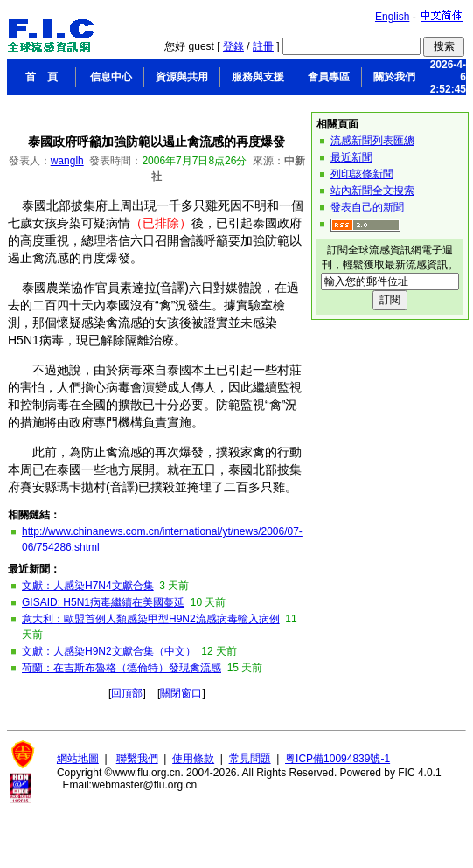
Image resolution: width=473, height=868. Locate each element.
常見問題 (250, 759)
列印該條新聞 (362, 174)
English (392, 17)
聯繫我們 (137, 759)
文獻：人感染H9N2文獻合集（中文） (109, 651)
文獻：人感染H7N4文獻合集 (88, 586)
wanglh (67, 161)
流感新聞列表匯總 (372, 141)
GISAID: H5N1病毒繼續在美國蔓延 (103, 602)
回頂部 (127, 693)
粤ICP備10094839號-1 (337, 759)
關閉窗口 (181, 693)
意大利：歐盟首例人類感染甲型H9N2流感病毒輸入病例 (151, 619)
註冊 (263, 46)
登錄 (233, 46)
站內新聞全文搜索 (372, 191)
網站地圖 (78, 759)
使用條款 (193, 759)
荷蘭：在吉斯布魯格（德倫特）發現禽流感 (122, 668)
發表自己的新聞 (367, 207)
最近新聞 (351, 157)
